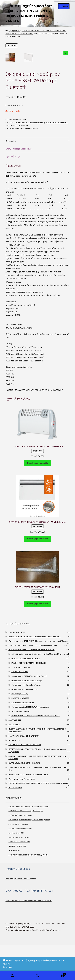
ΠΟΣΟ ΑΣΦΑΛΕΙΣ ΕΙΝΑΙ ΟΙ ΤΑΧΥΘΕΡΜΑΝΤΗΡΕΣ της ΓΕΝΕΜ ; (28, 890)
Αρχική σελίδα (14, 31)
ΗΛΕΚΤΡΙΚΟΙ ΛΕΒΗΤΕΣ (20, 733)
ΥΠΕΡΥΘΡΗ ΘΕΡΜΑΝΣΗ (20, 746)
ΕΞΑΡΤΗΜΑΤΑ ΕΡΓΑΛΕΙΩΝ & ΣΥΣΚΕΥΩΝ (24, 771)
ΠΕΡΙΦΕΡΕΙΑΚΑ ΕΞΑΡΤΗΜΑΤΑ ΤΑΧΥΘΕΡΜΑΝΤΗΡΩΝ (28, 809)
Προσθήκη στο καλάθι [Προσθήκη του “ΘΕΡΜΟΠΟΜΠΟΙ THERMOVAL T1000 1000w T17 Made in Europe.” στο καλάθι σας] (37, 573)
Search (38, 976)
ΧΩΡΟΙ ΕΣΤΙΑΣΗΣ (14, 885)
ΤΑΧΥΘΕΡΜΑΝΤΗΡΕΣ (17, 667)
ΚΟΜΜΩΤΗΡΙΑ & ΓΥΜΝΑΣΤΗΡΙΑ (19, 876)
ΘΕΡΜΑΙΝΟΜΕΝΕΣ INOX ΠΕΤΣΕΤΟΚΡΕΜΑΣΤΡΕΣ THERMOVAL (35, 751)
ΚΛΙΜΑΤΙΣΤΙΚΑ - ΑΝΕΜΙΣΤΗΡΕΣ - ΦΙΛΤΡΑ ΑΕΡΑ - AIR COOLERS (33, 680)
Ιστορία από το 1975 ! (16, 868)
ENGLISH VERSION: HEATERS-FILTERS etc (25, 779)
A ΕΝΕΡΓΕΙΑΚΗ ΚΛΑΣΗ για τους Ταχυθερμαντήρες (26, 846)
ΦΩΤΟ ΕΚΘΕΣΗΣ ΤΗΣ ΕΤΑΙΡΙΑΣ (19, 872)
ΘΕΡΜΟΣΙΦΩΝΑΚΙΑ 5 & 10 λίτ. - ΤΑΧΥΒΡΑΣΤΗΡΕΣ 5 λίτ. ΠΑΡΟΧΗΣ (35, 671)
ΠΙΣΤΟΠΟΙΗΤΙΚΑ (15, 822)
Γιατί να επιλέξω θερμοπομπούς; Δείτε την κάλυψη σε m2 (29, 855)
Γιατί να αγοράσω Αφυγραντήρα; (20, 863)
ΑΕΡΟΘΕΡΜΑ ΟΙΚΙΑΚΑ (20, 707)
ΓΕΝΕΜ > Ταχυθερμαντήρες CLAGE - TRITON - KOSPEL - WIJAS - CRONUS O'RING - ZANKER (29, 13)
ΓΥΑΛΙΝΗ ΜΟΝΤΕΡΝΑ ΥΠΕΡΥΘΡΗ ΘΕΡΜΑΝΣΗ (29, 698)
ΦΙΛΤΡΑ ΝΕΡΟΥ (14, 759)
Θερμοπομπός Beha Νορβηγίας (25, 163)
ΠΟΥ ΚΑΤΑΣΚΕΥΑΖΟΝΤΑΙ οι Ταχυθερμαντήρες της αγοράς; (29, 841)
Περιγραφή (11, 176)
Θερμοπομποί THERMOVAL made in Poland (29, 711)
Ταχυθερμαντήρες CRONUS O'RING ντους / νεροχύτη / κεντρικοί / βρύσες (38, 676)
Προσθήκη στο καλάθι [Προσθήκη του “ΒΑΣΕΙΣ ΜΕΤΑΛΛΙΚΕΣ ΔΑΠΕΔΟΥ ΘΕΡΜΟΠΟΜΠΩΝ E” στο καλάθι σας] (37, 638)
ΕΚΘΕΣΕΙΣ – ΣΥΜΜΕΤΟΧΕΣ (17, 881)
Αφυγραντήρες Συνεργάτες (18, 859)
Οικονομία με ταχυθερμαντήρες (22, 814)
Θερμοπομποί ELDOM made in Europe (27, 715)
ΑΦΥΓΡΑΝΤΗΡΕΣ (15, 755)
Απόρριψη (8, 967)
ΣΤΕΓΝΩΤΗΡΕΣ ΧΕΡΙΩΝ (21, 702)
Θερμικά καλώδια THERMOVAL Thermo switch (30, 742)
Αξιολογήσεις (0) (13, 191)
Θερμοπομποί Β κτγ (20, 729)
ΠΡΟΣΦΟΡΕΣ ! (14, 775)
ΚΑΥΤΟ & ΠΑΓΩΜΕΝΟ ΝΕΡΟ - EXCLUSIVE (24, 798)
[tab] (37, 176)
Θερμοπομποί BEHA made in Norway (19, 34)
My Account (13, 976)
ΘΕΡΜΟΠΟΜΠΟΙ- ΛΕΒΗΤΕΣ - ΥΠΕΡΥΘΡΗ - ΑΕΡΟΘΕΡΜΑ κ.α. (44, 31)
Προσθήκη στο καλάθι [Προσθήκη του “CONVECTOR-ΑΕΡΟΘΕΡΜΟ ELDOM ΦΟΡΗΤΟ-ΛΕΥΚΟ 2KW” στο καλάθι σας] (37, 498)
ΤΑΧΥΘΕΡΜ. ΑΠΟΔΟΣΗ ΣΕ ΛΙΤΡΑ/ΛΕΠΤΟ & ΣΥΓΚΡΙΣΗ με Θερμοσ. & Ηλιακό (38, 818)
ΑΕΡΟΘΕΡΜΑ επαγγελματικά (23, 737)
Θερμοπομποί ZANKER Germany (24, 724)
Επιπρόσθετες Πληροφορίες (18, 184)
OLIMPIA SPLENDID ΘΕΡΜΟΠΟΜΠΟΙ (26, 693)
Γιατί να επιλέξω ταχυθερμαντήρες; (21, 850)
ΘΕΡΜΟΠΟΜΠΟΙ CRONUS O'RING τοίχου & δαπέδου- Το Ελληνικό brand (40, 689)
